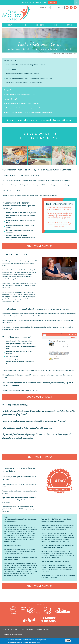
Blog (56, 25)
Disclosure (38, 630)
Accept (68, 641)
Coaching (6, 630)
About (10, 25)
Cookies (21, 630)
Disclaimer (29, 630)
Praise (70, 25)
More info (38, 642)
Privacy (46, 630)
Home (23, 25)
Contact (14, 630)
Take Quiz (52, 2)
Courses (58, 53)
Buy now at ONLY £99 (40, 246)
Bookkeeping (40, 25)
